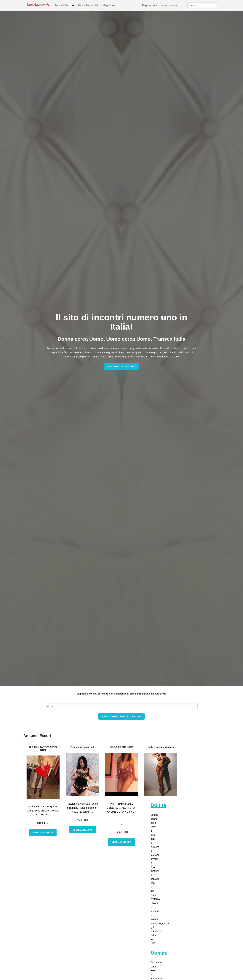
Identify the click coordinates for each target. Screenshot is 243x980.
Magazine (110, 5)
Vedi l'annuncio (43, 833)
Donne (158, 805)
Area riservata (170, 5)
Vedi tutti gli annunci (121, 366)
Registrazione (150, 5)
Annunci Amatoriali (88, 5)
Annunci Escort (65, 5)
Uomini (159, 953)
